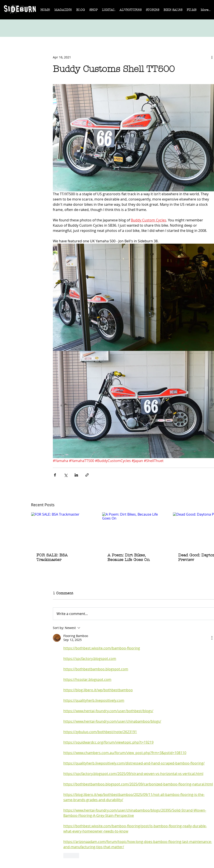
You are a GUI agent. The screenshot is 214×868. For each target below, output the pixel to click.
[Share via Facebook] (55, 475)
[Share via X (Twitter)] (66, 475)
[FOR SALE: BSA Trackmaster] (63, 530)
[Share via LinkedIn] (76, 475)
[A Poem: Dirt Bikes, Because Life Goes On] (134, 530)
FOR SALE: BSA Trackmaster (52, 557)
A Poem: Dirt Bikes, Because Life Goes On (129, 557)
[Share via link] (87, 475)
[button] (63, 11)
